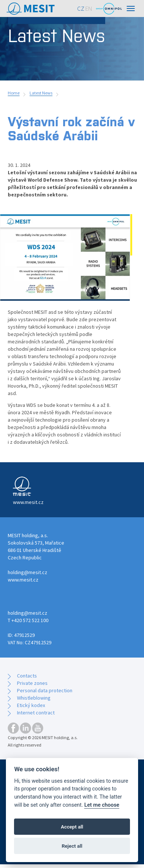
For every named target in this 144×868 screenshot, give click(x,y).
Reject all (72, 846)
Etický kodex (31, 705)
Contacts (27, 676)
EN (89, 8)
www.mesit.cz (23, 580)
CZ (81, 8)
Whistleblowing (34, 698)
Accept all (72, 827)
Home (14, 93)
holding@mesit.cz (28, 572)
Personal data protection (45, 690)
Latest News (41, 93)
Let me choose (102, 805)
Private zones (32, 683)
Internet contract (36, 713)
